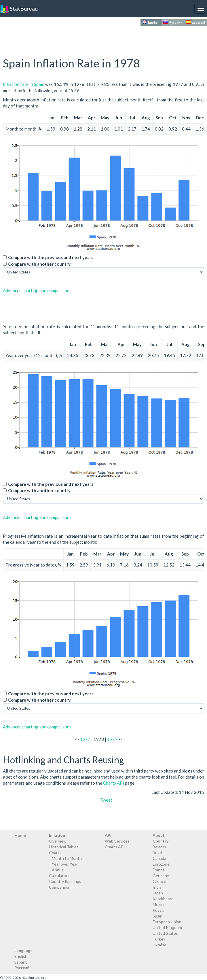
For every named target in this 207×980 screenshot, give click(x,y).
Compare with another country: (40, 264)
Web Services (117, 841)
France (159, 870)
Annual (58, 870)
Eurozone (161, 864)
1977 (85, 739)
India (157, 887)
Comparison (60, 887)
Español (196, 22)
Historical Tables (64, 847)
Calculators (59, 876)
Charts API (114, 783)
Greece (159, 881)
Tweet (106, 800)
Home (20, 835)
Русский (173, 22)
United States (165, 933)
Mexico (159, 904)
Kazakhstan (163, 899)
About (159, 835)
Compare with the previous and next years (51, 257)
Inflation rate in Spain (24, 84)
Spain (157, 916)
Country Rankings (65, 881)
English (151, 22)
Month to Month (67, 858)
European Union (167, 922)
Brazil (157, 852)
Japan (158, 893)
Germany (161, 876)
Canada (159, 858)
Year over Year (65, 864)
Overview (58, 841)
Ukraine (159, 945)
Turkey (159, 939)
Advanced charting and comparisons (37, 290)
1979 (112, 739)
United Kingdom (167, 927)
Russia (158, 910)
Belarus (159, 847)
